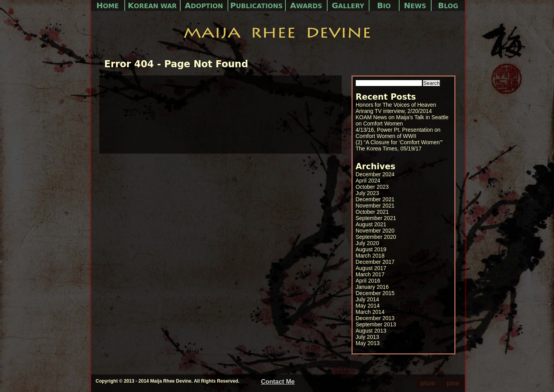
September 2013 (376, 324)
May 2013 (368, 343)
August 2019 (371, 249)
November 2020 (375, 231)
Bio (384, 5)
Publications (256, 5)
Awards (306, 5)
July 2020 (368, 243)
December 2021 (375, 199)
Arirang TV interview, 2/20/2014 (394, 111)
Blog (448, 5)
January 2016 (372, 287)
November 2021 (375, 206)
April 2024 (368, 181)
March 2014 (370, 312)
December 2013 (375, 318)
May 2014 (368, 306)
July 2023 (368, 193)
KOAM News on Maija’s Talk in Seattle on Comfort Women (402, 120)
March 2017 (370, 274)
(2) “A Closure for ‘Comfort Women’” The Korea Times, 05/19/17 (399, 145)
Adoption (204, 5)
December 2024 (375, 174)
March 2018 (370, 256)
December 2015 (375, 293)
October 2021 (372, 212)
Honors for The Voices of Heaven (396, 105)
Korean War (152, 5)
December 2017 (375, 262)
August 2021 (371, 224)
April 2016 (368, 281)
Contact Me (278, 382)
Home (107, 5)
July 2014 (368, 299)
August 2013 (371, 331)
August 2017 (371, 268)
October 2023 (372, 187)
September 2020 (376, 237)
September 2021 (376, 218)
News (415, 5)
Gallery (348, 5)
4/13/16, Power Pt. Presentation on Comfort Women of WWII (398, 133)
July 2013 (368, 337)
